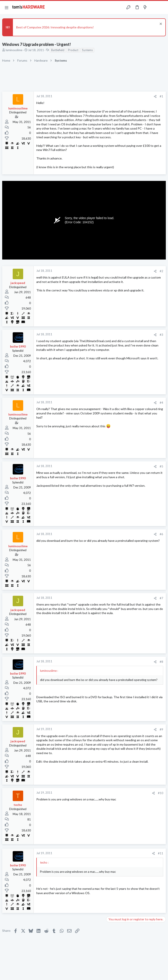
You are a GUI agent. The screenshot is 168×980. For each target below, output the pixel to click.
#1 (161, 96)
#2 (161, 271)
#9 (161, 729)
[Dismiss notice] (160, 24)
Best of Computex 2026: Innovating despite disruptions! (55, 27)
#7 (161, 598)
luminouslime (14, 50)
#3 (161, 335)
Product (73, 50)
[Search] (162, 8)
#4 (161, 403)
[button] (7, 7)
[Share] (155, 96)
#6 (161, 534)
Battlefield (58, 50)
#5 (161, 466)
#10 (161, 793)
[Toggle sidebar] (154, 7)
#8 (161, 662)
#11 (161, 853)
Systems (87, 50)
